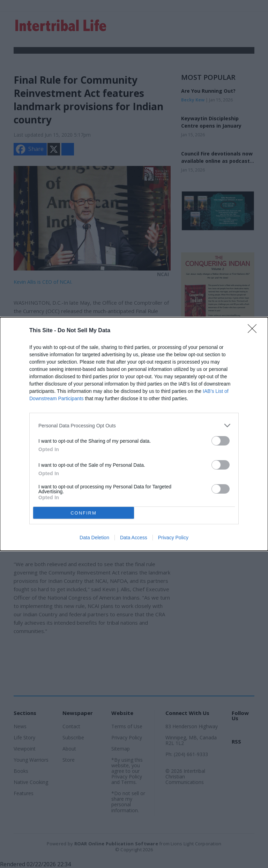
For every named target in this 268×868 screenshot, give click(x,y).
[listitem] (134, 425)
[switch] (221, 441)
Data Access (134, 538)
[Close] (254, 331)
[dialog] (134, 434)
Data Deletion (94, 538)
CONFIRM (84, 513)
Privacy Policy (173, 538)
